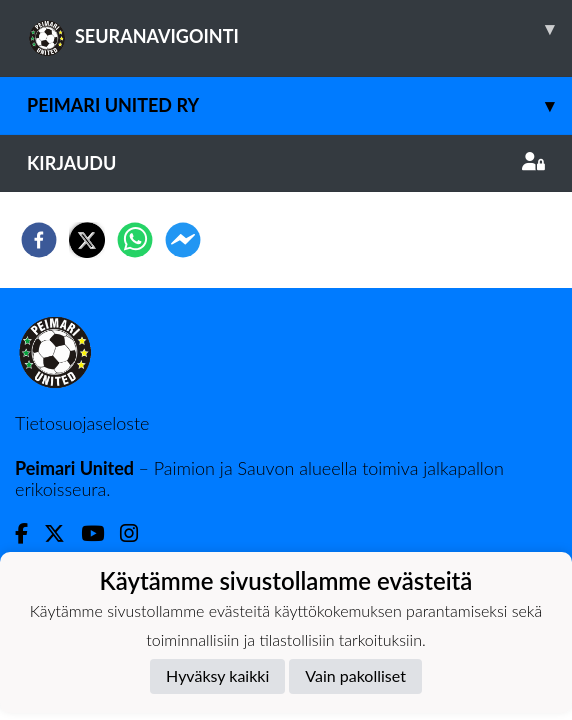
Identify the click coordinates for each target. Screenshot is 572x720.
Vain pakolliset (355, 675)
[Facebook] (29, 533)
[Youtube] (100, 533)
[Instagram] (137, 533)
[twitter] (87, 240)
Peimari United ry (299, 105)
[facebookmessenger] (183, 240)
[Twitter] (62, 533)
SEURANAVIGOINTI (299, 29)
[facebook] (39, 240)
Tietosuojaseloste (82, 423)
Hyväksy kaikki (217, 675)
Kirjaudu (286, 163)
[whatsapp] (135, 240)
